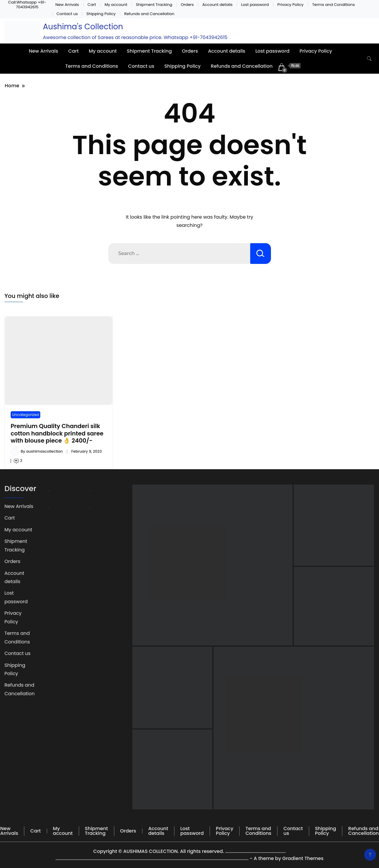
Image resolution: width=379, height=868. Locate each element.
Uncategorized (25, 415)
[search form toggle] (369, 59)
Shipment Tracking (154, 5)
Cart (92, 5)
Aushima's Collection (83, 27)
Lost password (255, 5)
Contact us (67, 14)
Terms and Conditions (333, 5)
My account (116, 5)
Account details (217, 5)
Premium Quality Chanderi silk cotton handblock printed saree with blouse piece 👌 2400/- (57, 433)
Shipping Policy (101, 14)
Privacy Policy (291, 5)
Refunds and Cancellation (149, 14)
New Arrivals (67, 5)
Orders (187, 5)
